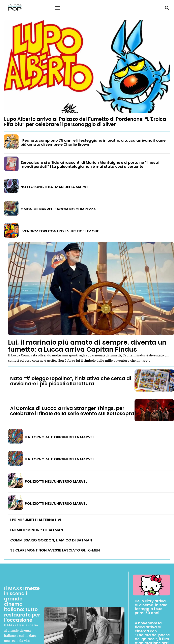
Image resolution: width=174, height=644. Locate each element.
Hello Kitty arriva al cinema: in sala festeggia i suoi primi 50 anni (151, 607)
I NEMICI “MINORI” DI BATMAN (37, 530)
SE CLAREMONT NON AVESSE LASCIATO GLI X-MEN (55, 550)
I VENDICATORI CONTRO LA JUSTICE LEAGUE (60, 231)
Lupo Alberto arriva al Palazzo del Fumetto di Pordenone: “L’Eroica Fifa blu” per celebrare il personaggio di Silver (85, 122)
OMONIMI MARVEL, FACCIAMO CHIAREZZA (58, 209)
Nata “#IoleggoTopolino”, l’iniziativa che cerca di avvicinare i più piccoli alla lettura (71, 381)
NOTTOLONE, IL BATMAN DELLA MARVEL (55, 187)
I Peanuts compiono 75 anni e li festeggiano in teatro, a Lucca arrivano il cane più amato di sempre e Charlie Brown (93, 142)
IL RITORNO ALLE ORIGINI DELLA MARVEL (60, 437)
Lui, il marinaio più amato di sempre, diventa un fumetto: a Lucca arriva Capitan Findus (87, 346)
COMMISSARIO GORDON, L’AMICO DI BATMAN (51, 540)
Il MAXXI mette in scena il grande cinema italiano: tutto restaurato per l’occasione (22, 604)
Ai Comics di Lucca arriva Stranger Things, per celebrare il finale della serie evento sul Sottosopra (72, 411)
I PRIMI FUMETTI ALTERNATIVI (36, 520)
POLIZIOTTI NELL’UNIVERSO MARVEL (56, 481)
